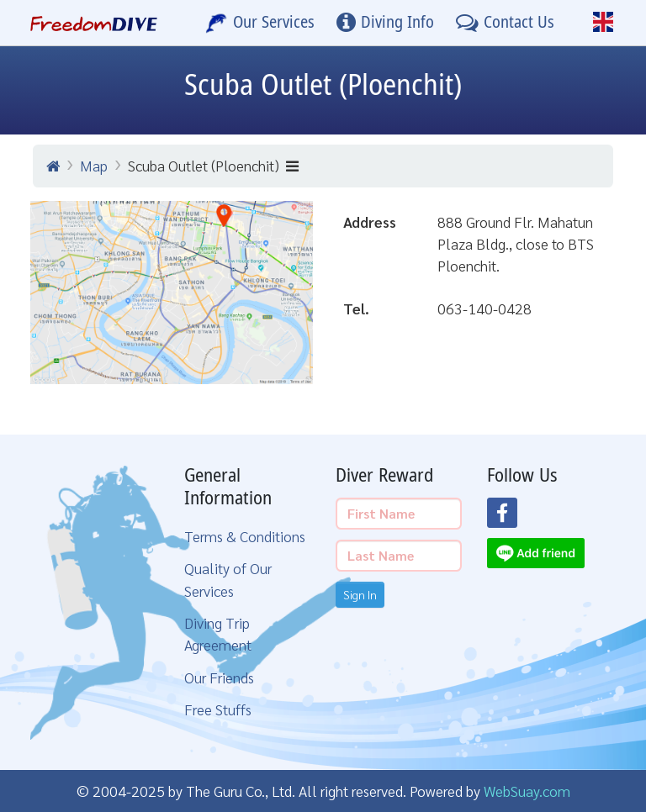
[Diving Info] (385, 23)
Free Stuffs (218, 709)
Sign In (360, 594)
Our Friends (219, 677)
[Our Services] (260, 23)
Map (94, 165)
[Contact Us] (505, 23)
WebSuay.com (527, 791)
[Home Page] (94, 23)
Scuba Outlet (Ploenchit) (213, 165)
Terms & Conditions (245, 536)
